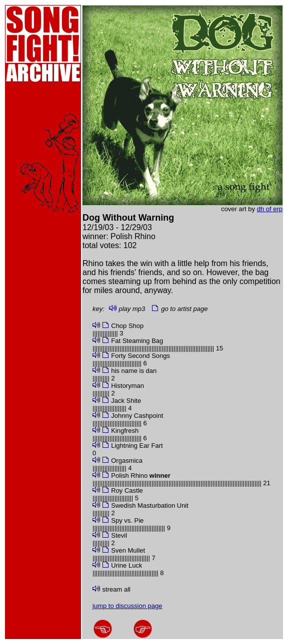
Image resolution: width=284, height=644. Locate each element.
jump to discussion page (127, 606)
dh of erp (270, 209)
